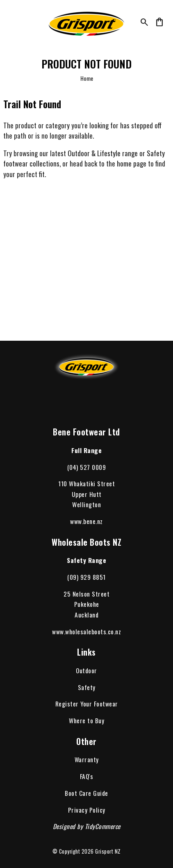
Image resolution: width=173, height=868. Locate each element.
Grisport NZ (108, 851)
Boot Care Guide (86, 793)
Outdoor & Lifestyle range (103, 153)
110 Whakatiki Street (86, 483)
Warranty (87, 759)
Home (87, 78)
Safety (87, 687)
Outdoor (86, 670)
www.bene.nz (86, 521)
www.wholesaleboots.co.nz (86, 631)
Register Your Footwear (87, 704)
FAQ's (87, 776)
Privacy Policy (87, 810)
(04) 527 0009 (87, 467)
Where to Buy (86, 720)
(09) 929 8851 (86, 577)
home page (132, 163)
